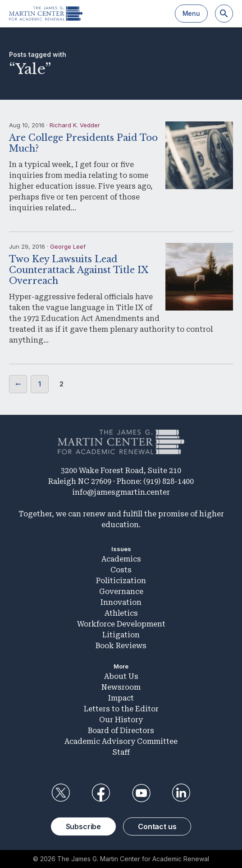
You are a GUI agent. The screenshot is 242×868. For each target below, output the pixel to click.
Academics (121, 559)
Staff (121, 752)
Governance (121, 592)
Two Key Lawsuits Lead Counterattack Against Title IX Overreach (79, 270)
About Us (121, 676)
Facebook (101, 793)
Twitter (61, 793)
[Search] (224, 14)
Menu (191, 13)
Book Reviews (121, 646)
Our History (121, 720)
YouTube (141, 793)
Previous (18, 384)
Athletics (121, 613)
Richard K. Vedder (75, 125)
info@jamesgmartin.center (121, 492)
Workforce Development (121, 624)
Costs (121, 570)
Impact (121, 698)
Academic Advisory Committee (121, 741)
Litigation (121, 635)
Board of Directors (121, 731)
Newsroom (121, 687)
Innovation (121, 602)
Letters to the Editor (121, 709)
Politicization (121, 581)
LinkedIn (181, 793)
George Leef (68, 246)
